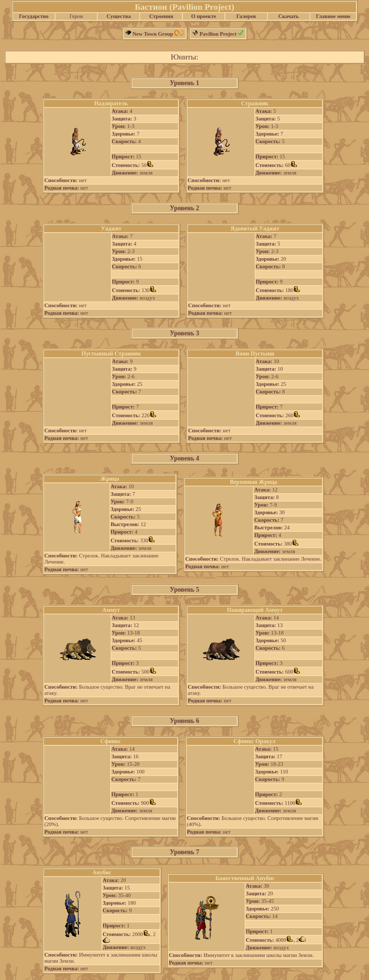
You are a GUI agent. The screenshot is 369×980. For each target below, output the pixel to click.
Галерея (246, 16)
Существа (119, 16)
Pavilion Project (218, 34)
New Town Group (155, 34)
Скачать (288, 16)
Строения (161, 16)
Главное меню (333, 16)
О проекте (203, 16)
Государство (34, 16)
